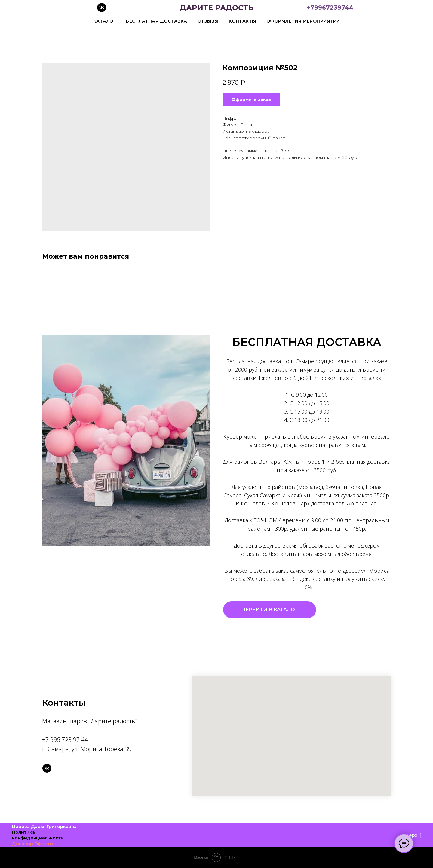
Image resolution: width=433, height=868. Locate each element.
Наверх (411, 835)
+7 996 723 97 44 (65, 740)
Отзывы (208, 21)
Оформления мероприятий (303, 21)
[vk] (102, 10)
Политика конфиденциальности (38, 835)
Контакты (243, 21)
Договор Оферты (33, 844)
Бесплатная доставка (157, 21)
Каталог (105, 21)
